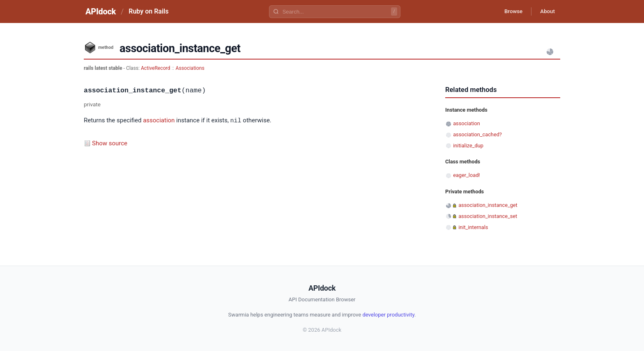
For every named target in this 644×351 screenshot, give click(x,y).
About (546, 11)
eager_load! (466, 175)
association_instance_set (488, 216)
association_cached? (477, 134)
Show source (110, 143)
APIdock (101, 11)
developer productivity (388, 315)
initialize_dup (468, 146)
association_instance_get (488, 205)
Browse (509, 11)
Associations (190, 68)
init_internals (473, 227)
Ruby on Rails (148, 11)
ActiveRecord (156, 68)
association (159, 121)
